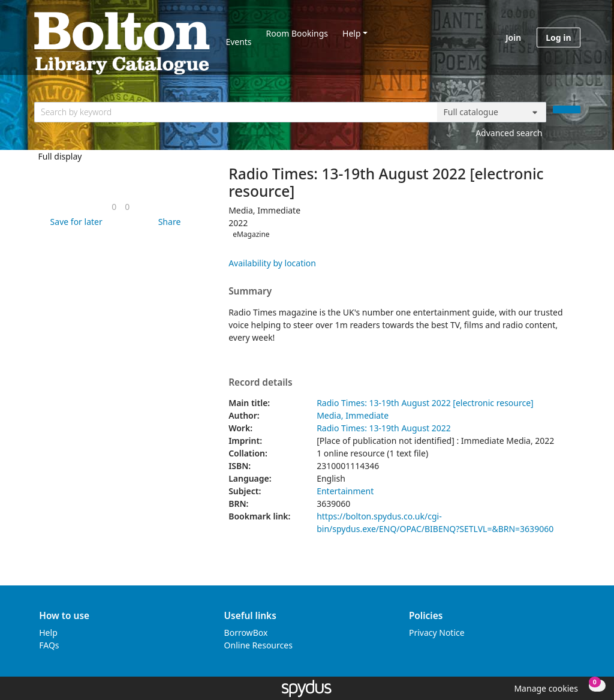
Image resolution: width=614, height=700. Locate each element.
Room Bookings (297, 33)
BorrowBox (246, 633)
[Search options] (492, 112)
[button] (74, 222)
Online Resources (258, 645)
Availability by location (272, 263)
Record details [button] (260, 383)
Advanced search (509, 133)
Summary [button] (250, 292)
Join (513, 37)
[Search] (567, 109)
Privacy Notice (437, 633)
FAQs (49, 645)
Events (238, 42)
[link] (114, 207)
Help (352, 33)
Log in (558, 37)
